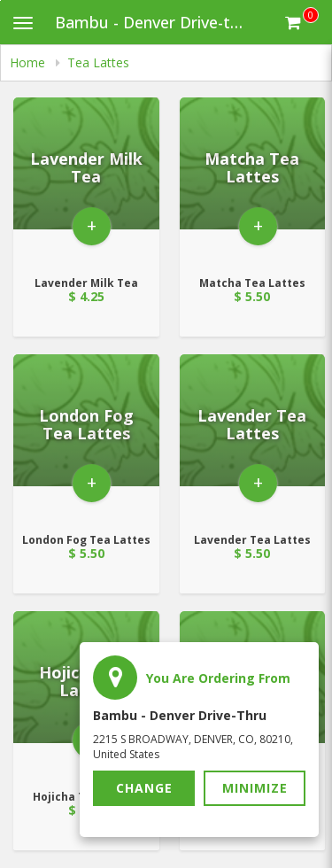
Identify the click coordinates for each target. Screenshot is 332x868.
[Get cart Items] (302, 22)
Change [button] (144, 788)
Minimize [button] (255, 788)
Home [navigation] (29, 62)
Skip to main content (0, 0)
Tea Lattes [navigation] (98, 62)
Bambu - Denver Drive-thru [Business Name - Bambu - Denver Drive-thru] (155, 22)
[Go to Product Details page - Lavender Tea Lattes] (253, 438)
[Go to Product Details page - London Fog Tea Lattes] (86, 438)
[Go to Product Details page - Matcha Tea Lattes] (253, 181)
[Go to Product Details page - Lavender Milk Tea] (86, 181)
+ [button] (92, 225)
